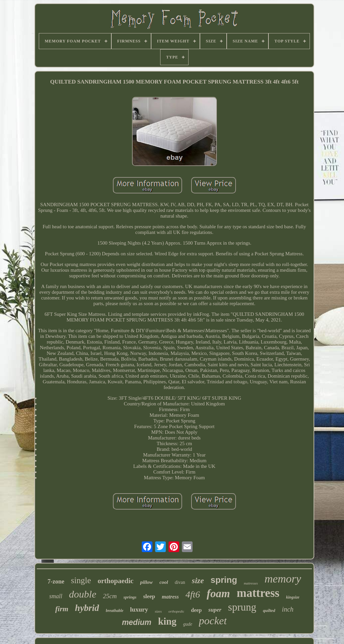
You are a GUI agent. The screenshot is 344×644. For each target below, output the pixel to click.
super (215, 610)
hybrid (87, 608)
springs (130, 597)
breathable (114, 611)
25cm (110, 596)
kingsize (293, 597)
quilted (269, 610)
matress (170, 597)
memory (283, 579)
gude (188, 624)
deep (196, 610)
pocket (213, 621)
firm (62, 609)
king (167, 621)
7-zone (56, 582)
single (81, 580)
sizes (158, 611)
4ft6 (193, 594)
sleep (149, 596)
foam (218, 594)
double (83, 594)
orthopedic (177, 611)
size (198, 581)
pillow (146, 582)
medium (137, 622)
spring (224, 580)
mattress (258, 593)
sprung (242, 607)
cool (164, 582)
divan (180, 582)
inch (288, 609)
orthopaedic (116, 581)
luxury (139, 609)
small (56, 596)
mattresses (251, 583)
